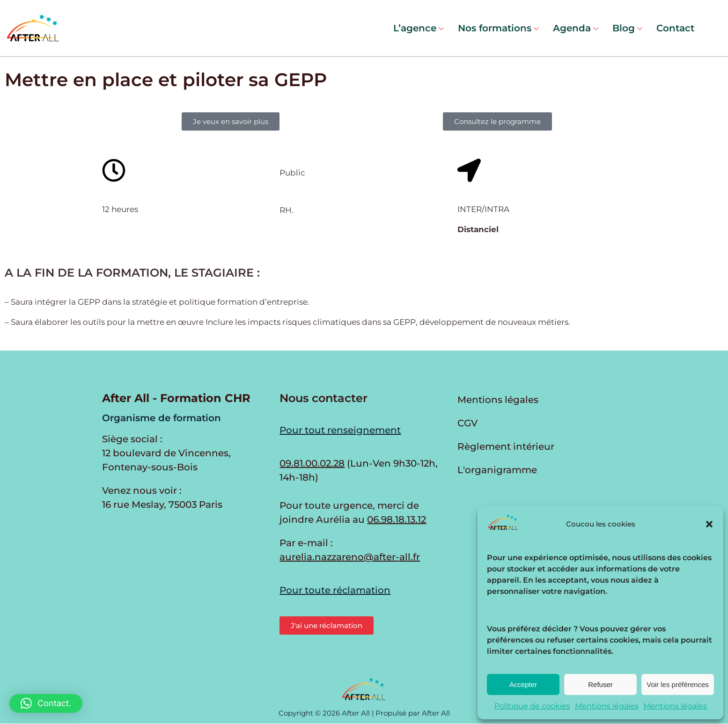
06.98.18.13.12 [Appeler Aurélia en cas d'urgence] (397, 519)
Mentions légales (607, 706)
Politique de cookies (532, 706)
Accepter (523, 684)
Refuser (600, 684)
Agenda (576, 28)
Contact (675, 28)
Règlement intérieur (506, 446)
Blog (627, 28)
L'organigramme (497, 470)
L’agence (419, 28)
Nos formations (498, 28)
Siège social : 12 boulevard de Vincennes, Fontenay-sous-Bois (166, 453)
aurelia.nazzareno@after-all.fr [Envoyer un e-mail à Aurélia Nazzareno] (350, 557)
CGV (467, 423)
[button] (709, 524)
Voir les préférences (678, 684)
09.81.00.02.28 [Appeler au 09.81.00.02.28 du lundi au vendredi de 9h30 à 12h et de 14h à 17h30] (312, 463)
